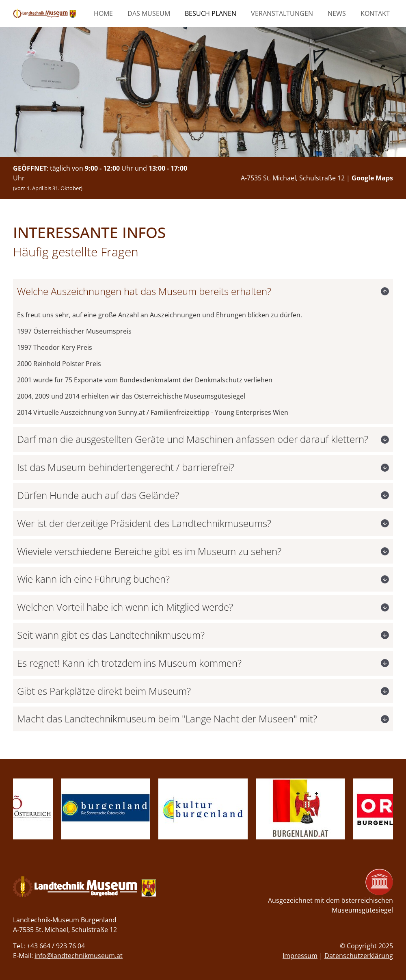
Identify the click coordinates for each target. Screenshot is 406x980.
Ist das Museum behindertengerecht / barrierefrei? (126, 467)
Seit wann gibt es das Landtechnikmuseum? (111, 635)
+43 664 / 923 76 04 (56, 946)
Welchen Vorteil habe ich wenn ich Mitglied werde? (125, 607)
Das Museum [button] (149, 13)
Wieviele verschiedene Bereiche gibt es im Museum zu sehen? (149, 551)
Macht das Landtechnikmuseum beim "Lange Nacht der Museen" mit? (167, 719)
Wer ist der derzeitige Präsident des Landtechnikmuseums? (144, 523)
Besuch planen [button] (211, 13)
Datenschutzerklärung (359, 956)
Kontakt (375, 13)
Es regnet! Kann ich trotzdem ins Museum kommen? (129, 663)
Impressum (300, 956)
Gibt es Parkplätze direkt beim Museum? (104, 691)
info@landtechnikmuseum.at (79, 956)
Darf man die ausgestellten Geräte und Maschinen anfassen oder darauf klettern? (193, 439)
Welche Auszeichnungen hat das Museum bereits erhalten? (144, 291)
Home (103, 13)
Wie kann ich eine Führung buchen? (93, 579)
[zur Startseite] (44, 13)
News (337, 13)
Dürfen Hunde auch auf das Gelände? (98, 495)
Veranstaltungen (282, 13)
